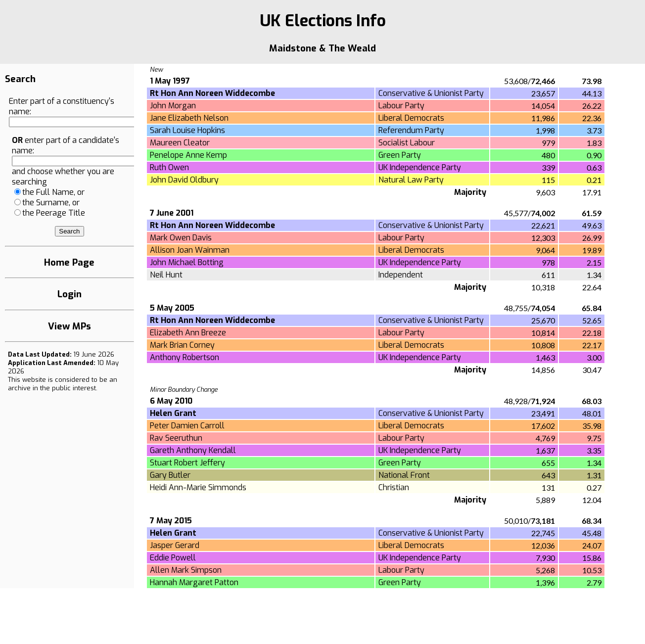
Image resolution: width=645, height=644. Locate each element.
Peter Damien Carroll (187, 426)
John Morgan (173, 106)
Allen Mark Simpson (186, 570)
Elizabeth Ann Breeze (188, 333)
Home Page (69, 262)
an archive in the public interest (63, 384)
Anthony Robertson (184, 357)
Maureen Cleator (180, 143)
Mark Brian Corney (182, 345)
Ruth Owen (169, 167)
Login (69, 294)
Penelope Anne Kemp (188, 155)
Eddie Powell (173, 558)
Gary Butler (170, 475)
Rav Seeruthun (176, 438)
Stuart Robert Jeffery (187, 463)
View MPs (69, 326)
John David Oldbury (184, 180)
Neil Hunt (166, 275)
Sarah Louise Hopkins (187, 130)
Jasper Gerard (175, 545)
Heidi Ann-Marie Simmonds (198, 487)
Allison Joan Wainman (190, 250)
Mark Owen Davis (181, 238)
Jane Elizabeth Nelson (189, 118)
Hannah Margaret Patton (194, 582)
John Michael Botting (187, 262)
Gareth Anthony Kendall (193, 450)
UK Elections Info (323, 21)
